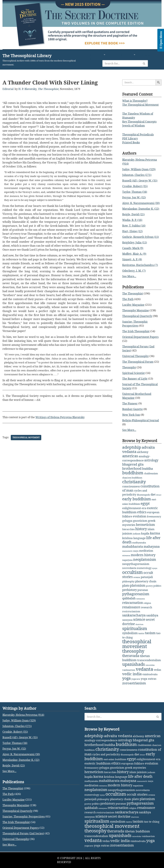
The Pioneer (130, 403)
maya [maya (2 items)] (136, 551)
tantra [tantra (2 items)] (141, 633)
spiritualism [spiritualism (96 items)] (135, 628)
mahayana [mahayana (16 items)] (152, 547)
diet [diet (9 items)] (153, 494)
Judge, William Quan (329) (139, 169)
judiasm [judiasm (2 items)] (137, 534)
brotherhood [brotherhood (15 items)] (132, 469)
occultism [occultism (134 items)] (133, 572)
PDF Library (130, 138)
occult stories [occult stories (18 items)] (137, 844)
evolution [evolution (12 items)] (140, 516)
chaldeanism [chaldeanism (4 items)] (151, 473)
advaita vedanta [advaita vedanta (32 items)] (118, 785)
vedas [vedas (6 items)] (157, 670)
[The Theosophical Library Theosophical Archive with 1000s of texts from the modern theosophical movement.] (43, 60)
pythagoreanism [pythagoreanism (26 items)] (136, 594)
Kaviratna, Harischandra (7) (140, 265)
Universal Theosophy (136, 356)
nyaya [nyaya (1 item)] (155, 568)
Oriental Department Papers (140, 337)
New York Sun (131, 415)
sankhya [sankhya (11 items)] (152, 615)
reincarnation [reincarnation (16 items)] (133, 603)
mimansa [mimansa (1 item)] (126, 555)
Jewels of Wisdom (134, 126)
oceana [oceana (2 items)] (137, 577)
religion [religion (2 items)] (147, 603)
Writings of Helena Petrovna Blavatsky (60, 417)
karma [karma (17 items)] (155, 533)
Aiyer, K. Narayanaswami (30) (141, 203)
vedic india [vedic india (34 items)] (132, 674)
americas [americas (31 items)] (130, 456)
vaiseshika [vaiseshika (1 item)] (150, 665)
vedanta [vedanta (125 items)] (144, 669)
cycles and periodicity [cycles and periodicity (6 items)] (106, 804)
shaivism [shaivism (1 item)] (139, 624)
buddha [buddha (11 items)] (148, 469)
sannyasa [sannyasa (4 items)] (127, 620)
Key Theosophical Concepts (139, 122)
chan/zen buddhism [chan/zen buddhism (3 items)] (132, 478)
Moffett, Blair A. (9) (134, 254)
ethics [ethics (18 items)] (142, 512)
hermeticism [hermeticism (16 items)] (145, 525)
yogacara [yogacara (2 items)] (136, 679)
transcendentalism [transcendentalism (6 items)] (149, 660)
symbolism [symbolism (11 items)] (130, 633)
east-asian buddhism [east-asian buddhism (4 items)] (115, 809)
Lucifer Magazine (133, 305)
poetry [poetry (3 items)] (149, 586)
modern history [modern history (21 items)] (143, 555)
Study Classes (148, 55)
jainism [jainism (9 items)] (127, 533)
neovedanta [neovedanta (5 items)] (129, 568)
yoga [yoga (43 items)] (126, 678)
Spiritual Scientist (134, 373)
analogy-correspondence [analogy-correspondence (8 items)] (101, 790)
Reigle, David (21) (133, 214)
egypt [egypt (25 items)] (145, 503)
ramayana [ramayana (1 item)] (140, 599)
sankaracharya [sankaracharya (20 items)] (134, 615)
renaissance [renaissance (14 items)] (131, 607)
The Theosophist (48, 89)
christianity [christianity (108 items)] (134, 482)
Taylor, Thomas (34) (135, 192)
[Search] (122, 63)
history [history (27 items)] (141, 529)
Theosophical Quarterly (137, 316)
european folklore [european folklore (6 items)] (133, 813)
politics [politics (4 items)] (157, 586)
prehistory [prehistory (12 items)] (130, 590)
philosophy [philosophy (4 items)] (128, 581)
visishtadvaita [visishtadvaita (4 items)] (150, 674)
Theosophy (129, 367)
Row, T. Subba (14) (134, 226)
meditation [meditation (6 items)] (146, 551)
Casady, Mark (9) (133, 248)
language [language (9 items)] (139, 538)
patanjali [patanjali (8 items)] (147, 577)
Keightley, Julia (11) (135, 242)
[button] (105, 55)
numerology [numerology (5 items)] (144, 568)
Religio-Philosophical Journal (141, 420)
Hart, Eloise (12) (132, 231)
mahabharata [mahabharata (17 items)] (133, 546)
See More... (129, 276)
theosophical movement (26, 438)
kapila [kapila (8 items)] (145, 533)
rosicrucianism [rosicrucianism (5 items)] (131, 611)
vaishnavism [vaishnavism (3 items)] (129, 670)
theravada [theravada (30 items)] (131, 656)
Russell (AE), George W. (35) (140, 181)
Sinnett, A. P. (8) (132, 259)
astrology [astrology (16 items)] (151, 460)
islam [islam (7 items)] (151, 529)
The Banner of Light (135, 379)
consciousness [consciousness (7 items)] (131, 486)
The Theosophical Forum (138, 362)
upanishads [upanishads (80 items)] (134, 664)
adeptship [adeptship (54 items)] (132, 447)
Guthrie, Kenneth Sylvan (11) (141, 237)
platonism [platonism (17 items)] (138, 585)
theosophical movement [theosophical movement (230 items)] (137, 644)
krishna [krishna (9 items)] (127, 538)
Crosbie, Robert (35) (135, 186)
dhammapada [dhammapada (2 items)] (143, 495)
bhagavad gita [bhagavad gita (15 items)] (133, 464)
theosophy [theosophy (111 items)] (133, 651)
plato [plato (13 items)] (126, 585)
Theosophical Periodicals (138, 134)
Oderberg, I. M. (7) (134, 271)
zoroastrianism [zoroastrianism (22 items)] (134, 683)
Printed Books (131, 142)
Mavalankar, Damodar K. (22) (141, 209)
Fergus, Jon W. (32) (134, 197)
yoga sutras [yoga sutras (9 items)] (149, 679)
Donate (94, 59)
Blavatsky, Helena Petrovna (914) (23, 764)
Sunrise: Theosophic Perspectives (24, 866)
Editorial (8, 89)
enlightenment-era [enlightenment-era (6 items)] (134, 508)
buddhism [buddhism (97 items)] (133, 473)
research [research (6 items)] (146, 607)
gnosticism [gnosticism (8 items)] (140, 521)
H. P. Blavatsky (27, 89)
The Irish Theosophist (136, 331)
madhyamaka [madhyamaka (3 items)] (139, 543)
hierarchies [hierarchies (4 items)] (128, 529)
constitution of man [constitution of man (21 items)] (141, 488)
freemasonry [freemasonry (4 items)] (154, 516)
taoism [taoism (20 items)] (150, 633)
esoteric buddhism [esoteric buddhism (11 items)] (98, 813)
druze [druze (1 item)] (159, 495)
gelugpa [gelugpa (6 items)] (127, 521)
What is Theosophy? (135, 101)
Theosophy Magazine (136, 310)
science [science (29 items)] (139, 619)
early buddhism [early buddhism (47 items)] (137, 499)
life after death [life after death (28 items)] (140, 826)
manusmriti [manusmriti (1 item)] (127, 551)
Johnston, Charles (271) (137, 175)
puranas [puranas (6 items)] (143, 590)
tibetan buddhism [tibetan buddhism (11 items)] (136, 658)
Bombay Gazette (133, 409)
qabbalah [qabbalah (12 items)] (129, 598)
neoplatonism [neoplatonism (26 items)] (145, 559)
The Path (128, 299)
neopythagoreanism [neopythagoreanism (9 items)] (136, 564)
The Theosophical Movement (140, 105)
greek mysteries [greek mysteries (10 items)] (136, 817)
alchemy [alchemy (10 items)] (143, 452)
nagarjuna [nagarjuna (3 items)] (127, 560)
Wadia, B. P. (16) (132, 220)
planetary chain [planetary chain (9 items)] (146, 581)
